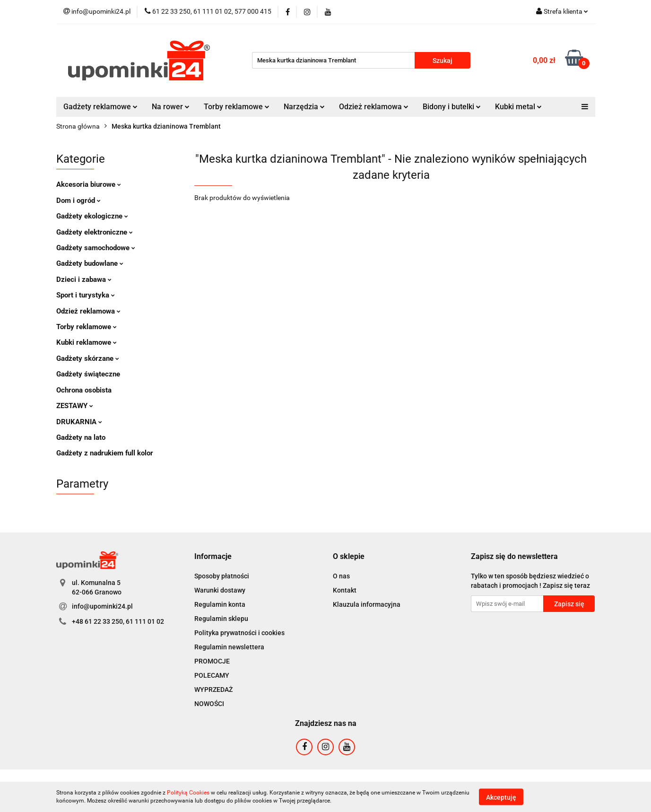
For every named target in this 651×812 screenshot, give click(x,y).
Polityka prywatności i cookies (239, 633)
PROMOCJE (212, 661)
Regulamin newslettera (229, 647)
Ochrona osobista (84, 390)
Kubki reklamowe (87, 342)
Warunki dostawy (220, 590)
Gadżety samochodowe (96, 248)
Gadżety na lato (81, 437)
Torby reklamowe (237, 107)
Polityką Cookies (188, 793)
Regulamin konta (220, 604)
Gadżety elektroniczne (95, 232)
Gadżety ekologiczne (92, 216)
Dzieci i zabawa (84, 279)
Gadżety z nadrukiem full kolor (105, 453)
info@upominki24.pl (102, 606)
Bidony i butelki (452, 107)
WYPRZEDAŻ (213, 690)
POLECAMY (212, 675)
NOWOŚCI (209, 704)
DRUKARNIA (79, 422)
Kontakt (345, 590)
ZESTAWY (75, 406)
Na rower (171, 107)
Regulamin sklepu (221, 619)
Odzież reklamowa (374, 107)
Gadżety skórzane (88, 358)
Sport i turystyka (86, 295)
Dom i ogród (78, 201)
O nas (341, 576)
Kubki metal (518, 107)
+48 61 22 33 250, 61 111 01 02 (118, 621)
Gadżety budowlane (90, 263)
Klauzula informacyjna (367, 604)
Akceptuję (501, 797)
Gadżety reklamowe (100, 107)
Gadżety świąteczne (88, 374)
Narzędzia (304, 107)
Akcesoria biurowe (89, 184)
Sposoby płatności (222, 576)
